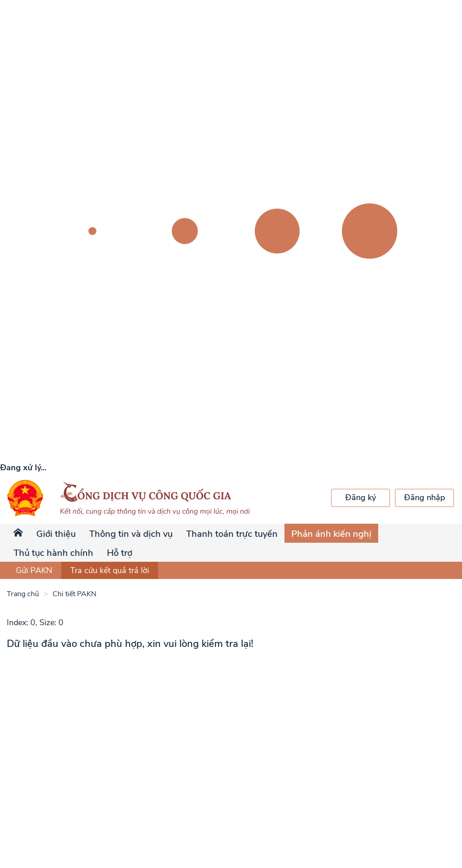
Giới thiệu (56, 534)
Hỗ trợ (120, 553)
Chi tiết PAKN (74, 594)
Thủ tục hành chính (53, 553)
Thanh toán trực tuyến (232, 534)
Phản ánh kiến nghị (331, 534)
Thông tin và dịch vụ (131, 534)
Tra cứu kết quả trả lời (110, 570)
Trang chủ (23, 594)
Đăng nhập (425, 497)
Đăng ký (361, 497)
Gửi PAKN (34, 570)
